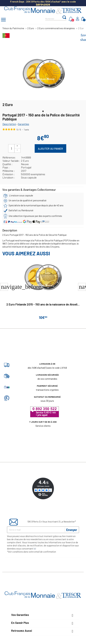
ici (35, 549)
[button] (82, 287)
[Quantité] (11, 148)
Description (9, 124)
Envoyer (72, 530)
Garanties (23, 124)
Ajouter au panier (50, 149)
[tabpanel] (44, 73)
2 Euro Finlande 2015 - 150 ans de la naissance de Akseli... (43, 304)
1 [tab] (43, 111)
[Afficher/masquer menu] (3, 20)
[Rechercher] (54, 18)
